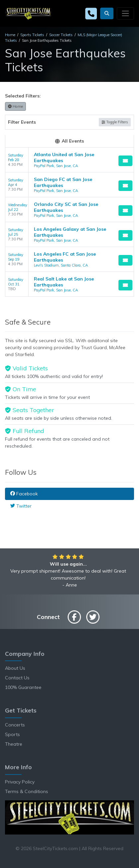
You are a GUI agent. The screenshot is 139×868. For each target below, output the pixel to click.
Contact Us (17, 678)
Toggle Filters (115, 122)
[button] (107, 13)
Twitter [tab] (21, 506)
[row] (69, 160)
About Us (15, 668)
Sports (12, 734)
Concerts (15, 725)
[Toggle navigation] (125, 13)
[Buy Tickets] (125, 161)
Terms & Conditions (27, 791)
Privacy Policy (20, 782)
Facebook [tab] (24, 494)
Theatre (14, 744)
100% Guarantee (23, 687)
